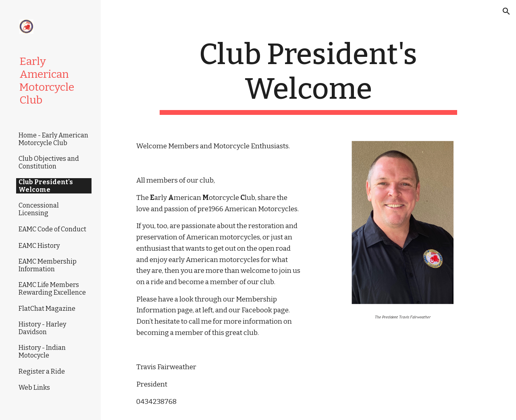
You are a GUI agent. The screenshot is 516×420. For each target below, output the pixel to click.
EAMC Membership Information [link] (48, 265)
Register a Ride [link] (42, 371)
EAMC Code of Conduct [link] (52, 229)
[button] (506, 11)
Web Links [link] (34, 388)
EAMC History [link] (39, 246)
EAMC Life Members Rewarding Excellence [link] (52, 289)
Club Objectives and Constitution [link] (49, 162)
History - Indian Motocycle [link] (42, 351)
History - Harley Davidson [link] (42, 328)
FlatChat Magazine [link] (47, 309)
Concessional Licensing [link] (39, 209)
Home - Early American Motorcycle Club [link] (53, 139)
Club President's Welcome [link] (46, 186)
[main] (309, 76)
